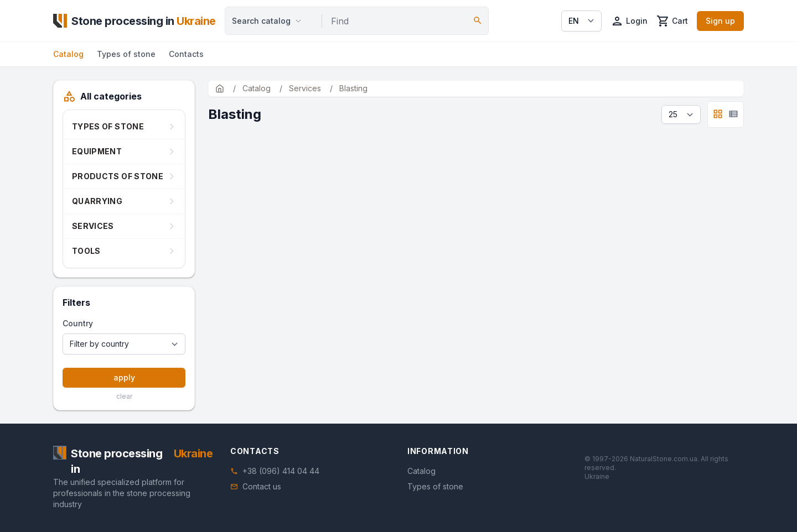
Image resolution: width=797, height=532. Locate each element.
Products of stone (118, 176)
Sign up (720, 21)
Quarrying (97, 201)
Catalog (68, 54)
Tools (86, 251)
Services (93, 226)
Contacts (186, 54)
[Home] (134, 21)
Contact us (262, 486)
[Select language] (581, 21)
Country (78, 323)
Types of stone (126, 54)
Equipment (97, 151)
